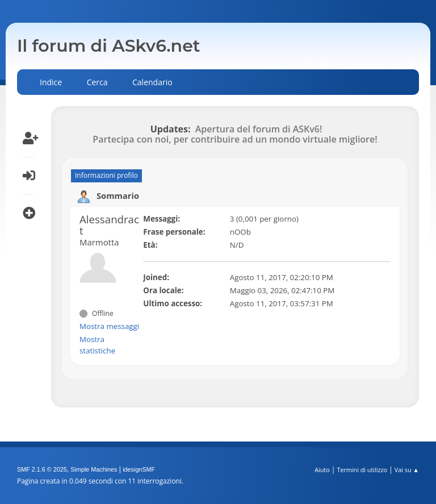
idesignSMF (139, 469)
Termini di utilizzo (362, 470)
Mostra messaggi (109, 326)
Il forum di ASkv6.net (109, 46)
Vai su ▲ (407, 470)
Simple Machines (94, 469)
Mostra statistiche (97, 345)
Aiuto (322, 470)
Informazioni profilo (106, 175)
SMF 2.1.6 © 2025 (42, 469)
